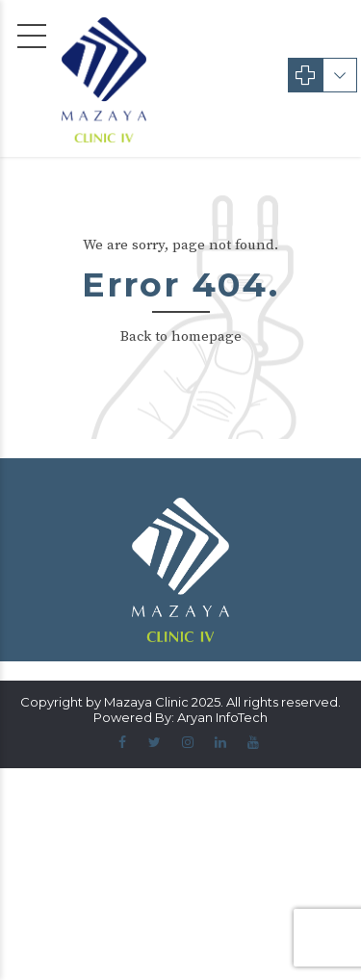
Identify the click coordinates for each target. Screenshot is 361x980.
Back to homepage (181, 336)
